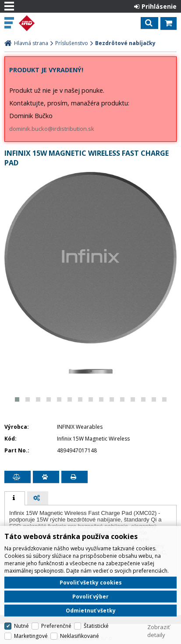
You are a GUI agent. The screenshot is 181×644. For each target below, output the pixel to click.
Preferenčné (56, 626)
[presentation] (15, 498)
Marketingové (31, 636)
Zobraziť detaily (159, 631)
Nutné (21, 626)
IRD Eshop (45, 23)
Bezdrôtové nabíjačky (125, 43)
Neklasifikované (80, 636)
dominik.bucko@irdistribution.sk (52, 129)
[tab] (15, 498)
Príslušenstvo (72, 43)
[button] (17, 399)
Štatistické (96, 626)
